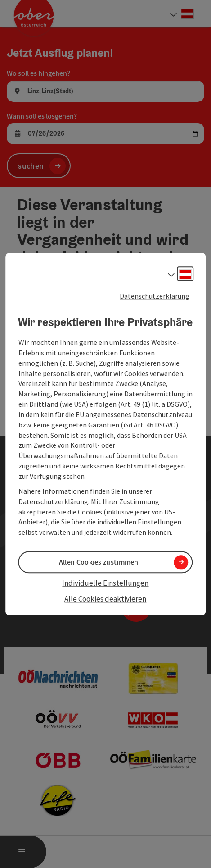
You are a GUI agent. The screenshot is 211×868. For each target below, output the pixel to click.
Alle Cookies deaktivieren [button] (105, 599)
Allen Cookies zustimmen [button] (99, 562)
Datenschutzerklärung (155, 296)
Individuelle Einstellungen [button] (105, 583)
